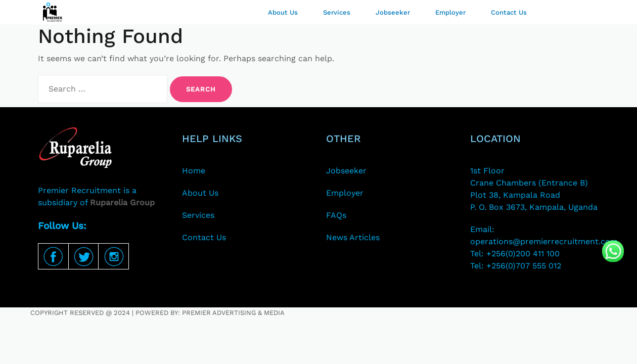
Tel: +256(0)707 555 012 (516, 266)
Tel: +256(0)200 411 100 (515, 254)
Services (337, 12)
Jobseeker (393, 12)
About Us (283, 12)
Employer (450, 12)
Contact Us (509, 12)
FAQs (336, 215)
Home (194, 171)
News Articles (353, 237)
